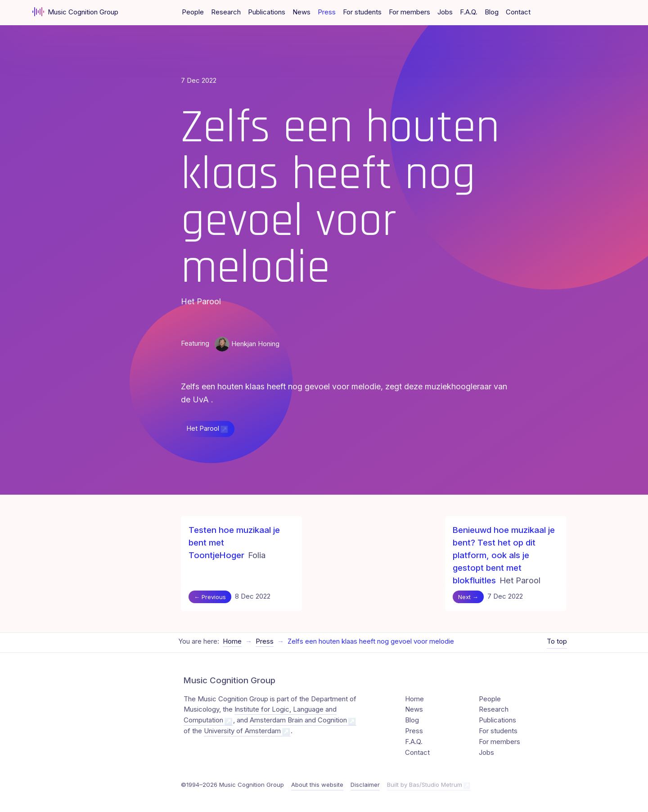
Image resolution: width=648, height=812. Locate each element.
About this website (317, 785)
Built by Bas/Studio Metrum (425, 785)
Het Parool (203, 429)
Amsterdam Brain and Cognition (298, 720)
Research (226, 12)
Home (232, 641)
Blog (492, 12)
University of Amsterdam (242, 731)
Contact (518, 12)
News (301, 12)
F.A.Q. (469, 12)
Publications (267, 12)
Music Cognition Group (75, 12)
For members (409, 12)
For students (362, 12)
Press (327, 12)
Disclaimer (365, 785)
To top (557, 641)
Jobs (445, 12)
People (193, 12)
